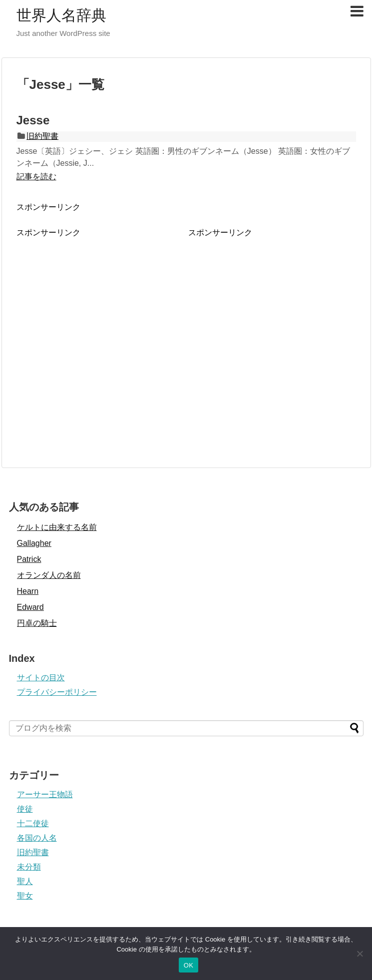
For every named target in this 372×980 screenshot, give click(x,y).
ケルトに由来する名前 (57, 527)
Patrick (29, 559)
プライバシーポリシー (57, 692)
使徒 (25, 809)
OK (188, 965)
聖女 (25, 896)
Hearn (28, 591)
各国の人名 (37, 838)
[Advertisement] (94, 332)
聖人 (25, 881)
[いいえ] (360, 954)
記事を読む (36, 177)
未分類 (29, 867)
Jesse (33, 120)
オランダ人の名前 (49, 575)
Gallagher (34, 543)
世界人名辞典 (61, 15)
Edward (30, 607)
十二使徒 (33, 823)
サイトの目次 (41, 678)
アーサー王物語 (45, 794)
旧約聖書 (42, 136)
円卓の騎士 (37, 623)
